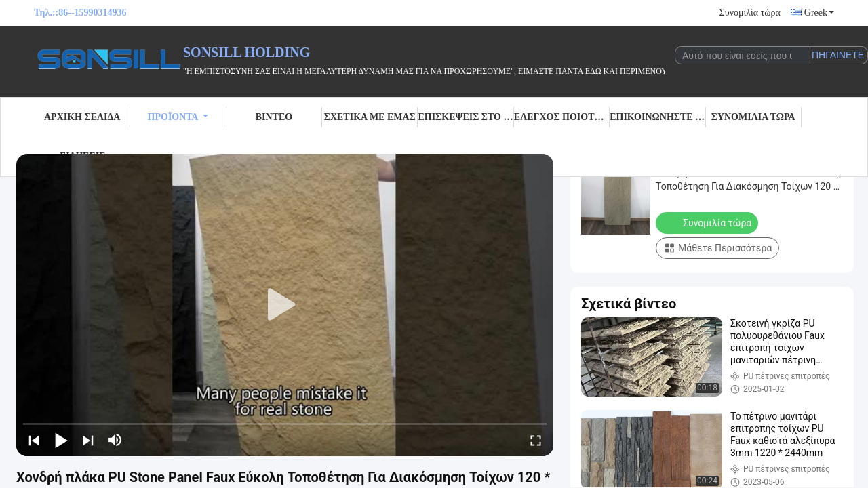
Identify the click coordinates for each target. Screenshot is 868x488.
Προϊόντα (178, 117)
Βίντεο (274, 117)
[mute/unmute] (115, 440)
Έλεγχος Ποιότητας (562, 117)
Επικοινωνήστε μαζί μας (657, 117)
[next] (88, 440)
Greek (819, 13)
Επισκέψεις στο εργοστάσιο (466, 117)
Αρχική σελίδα (82, 117)
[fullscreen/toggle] (536, 440)
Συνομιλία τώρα (750, 13)
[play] (285, 305)
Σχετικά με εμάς (370, 117)
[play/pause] (61, 440)
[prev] (34, 440)
